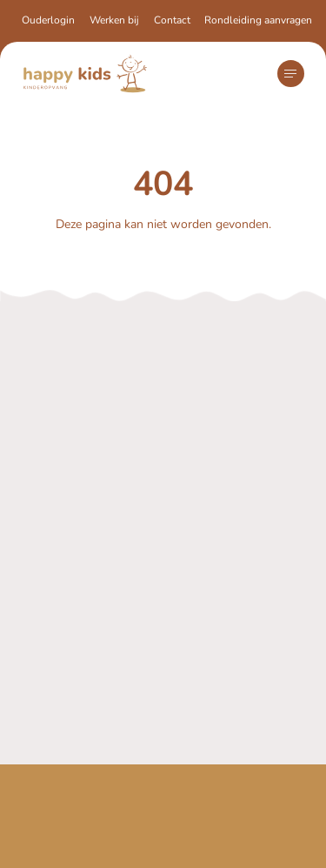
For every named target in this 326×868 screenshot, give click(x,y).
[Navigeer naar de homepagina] (85, 74)
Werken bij (114, 20)
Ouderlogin (48, 20)
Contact (172, 20)
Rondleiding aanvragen (258, 20)
